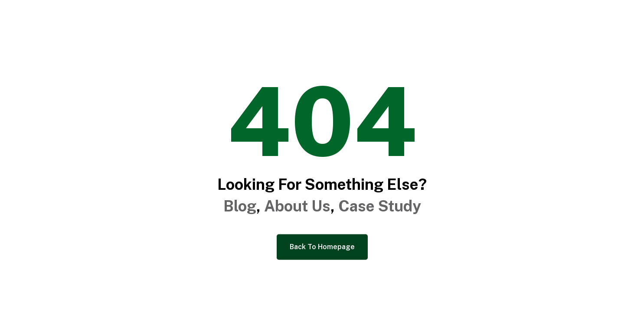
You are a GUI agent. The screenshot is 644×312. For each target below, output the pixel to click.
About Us (297, 206)
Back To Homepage (322, 247)
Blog (240, 206)
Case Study (380, 206)
